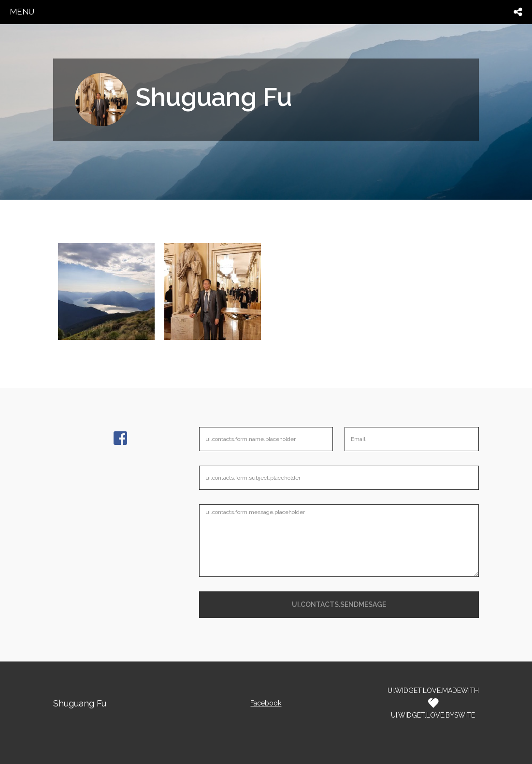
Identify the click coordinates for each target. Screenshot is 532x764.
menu (22, 12)
